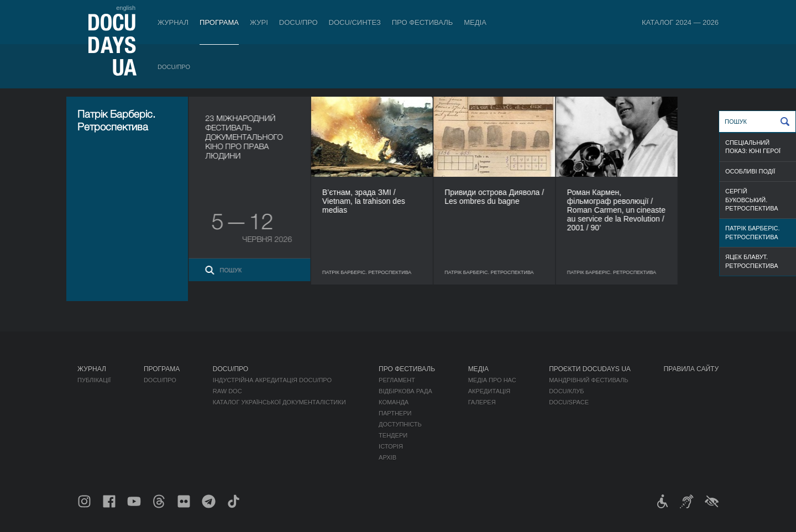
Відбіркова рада (405, 391)
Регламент (397, 380)
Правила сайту (691, 369)
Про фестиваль (423, 22)
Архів (387, 457)
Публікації (94, 380)
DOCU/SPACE (569, 402)
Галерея (482, 402)
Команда (394, 402)
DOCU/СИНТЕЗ (355, 22)
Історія (391, 446)
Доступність (400, 424)
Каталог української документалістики (279, 402)
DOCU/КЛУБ (566, 391)
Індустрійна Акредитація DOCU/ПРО (272, 380)
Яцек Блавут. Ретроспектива (752, 261)
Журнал (173, 22)
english (126, 8)
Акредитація (489, 391)
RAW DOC (227, 391)
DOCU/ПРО (298, 22)
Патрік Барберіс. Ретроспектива (753, 232)
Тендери (393, 435)
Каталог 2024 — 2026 (680, 22)
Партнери (395, 413)
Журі (259, 22)
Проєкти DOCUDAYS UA (590, 369)
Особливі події (750, 171)
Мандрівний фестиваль (588, 380)
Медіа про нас (492, 380)
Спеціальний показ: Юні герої (753, 147)
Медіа (475, 22)
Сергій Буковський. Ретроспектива (752, 200)
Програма (219, 22)
